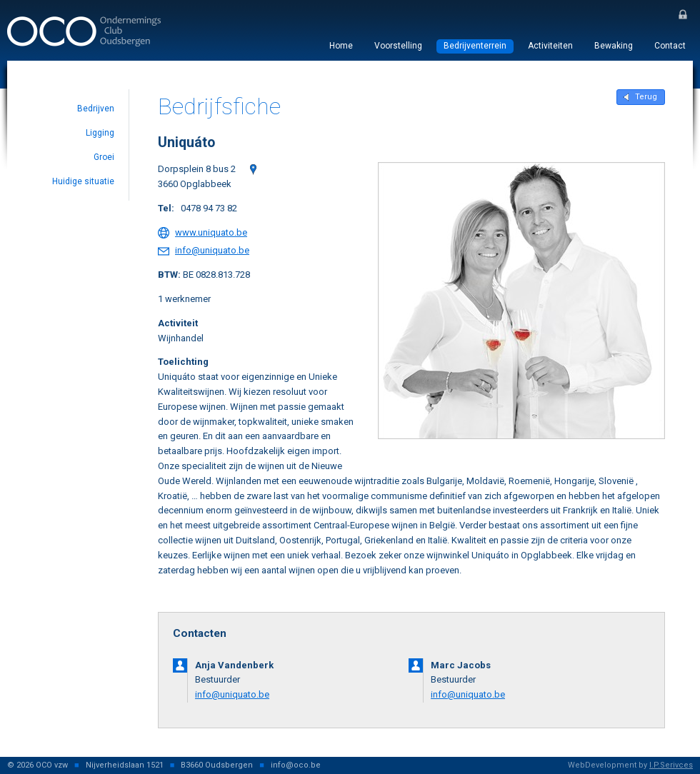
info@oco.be (296, 765)
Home (341, 46)
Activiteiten (550, 46)
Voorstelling (398, 46)
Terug (646, 97)
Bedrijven (96, 109)
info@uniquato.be (212, 250)
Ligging (100, 133)
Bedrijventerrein (475, 46)
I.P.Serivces (671, 765)
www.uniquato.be (211, 232)
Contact (670, 46)
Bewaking (614, 46)
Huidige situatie (83, 181)
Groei (104, 157)
